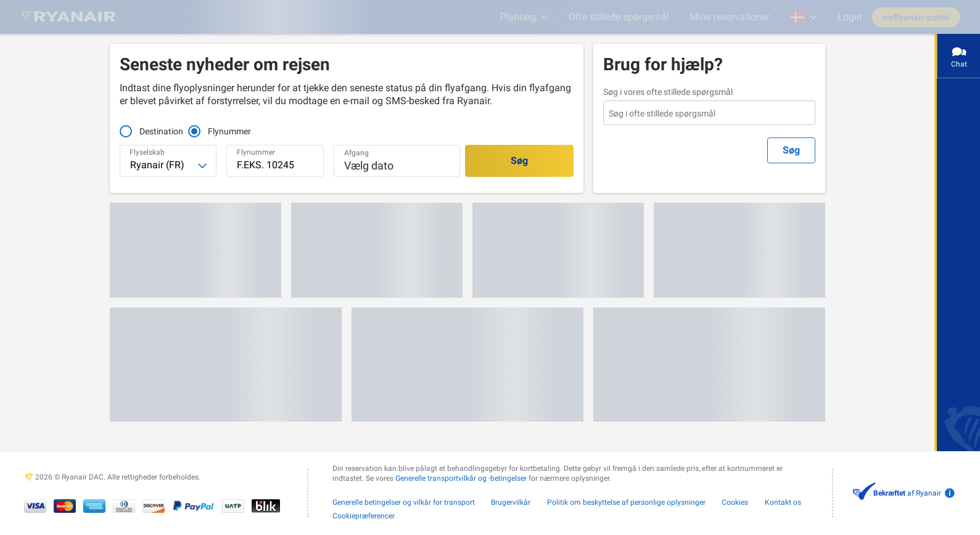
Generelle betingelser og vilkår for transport (404, 502)
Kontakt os (783, 502)
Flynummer (221, 131)
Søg (791, 150)
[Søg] (519, 161)
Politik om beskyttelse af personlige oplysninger (626, 502)
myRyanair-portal (916, 17)
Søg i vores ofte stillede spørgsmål (668, 92)
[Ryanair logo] (68, 17)
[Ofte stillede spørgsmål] (619, 17)
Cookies (735, 502)
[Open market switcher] (804, 17)
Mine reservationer (730, 17)
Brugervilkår (511, 502)
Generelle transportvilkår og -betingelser (461, 478)
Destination (161, 131)
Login (850, 17)
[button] (397, 161)
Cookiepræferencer (364, 516)
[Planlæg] (524, 17)
